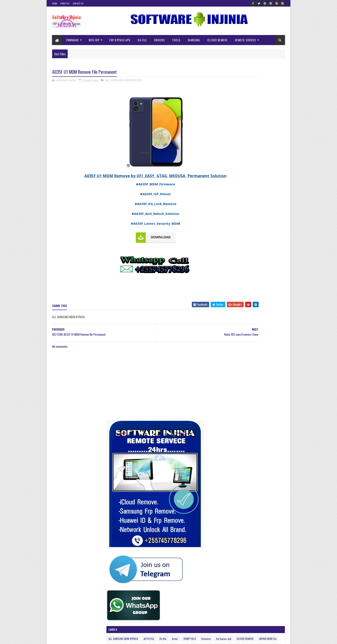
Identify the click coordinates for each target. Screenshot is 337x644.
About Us (65, 3)
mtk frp (241, 309)
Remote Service (226, 317)
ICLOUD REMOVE (218, 40)
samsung (244, 317)
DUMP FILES (235, 294)
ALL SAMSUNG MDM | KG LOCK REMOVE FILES (259, 567)
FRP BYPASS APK (120, 40)
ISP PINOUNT (224, 309)
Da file (272, 286)
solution (259, 317)
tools (247, 325)
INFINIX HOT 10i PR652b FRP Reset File (256, 612)
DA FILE (142, 40)
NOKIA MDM (256, 309)
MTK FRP (94, 40)
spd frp (272, 317)
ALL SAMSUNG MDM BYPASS (124, 81)
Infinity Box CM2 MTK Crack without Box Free (259, 397)
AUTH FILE (258, 286)
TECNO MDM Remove (228, 325)
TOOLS (176, 40)
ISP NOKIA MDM (271, 302)
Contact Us (78, 3)
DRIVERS (160, 40)
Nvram (271, 309)
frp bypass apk (269, 294)
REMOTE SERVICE (246, 40)
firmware (251, 294)
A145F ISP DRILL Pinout (247, 550)
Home (55, 3)
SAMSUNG (194, 40)
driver (220, 294)
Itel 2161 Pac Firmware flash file (252, 590)
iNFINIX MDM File (248, 302)
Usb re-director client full (249, 500)
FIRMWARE (72, 40)
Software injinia (66, 17)
